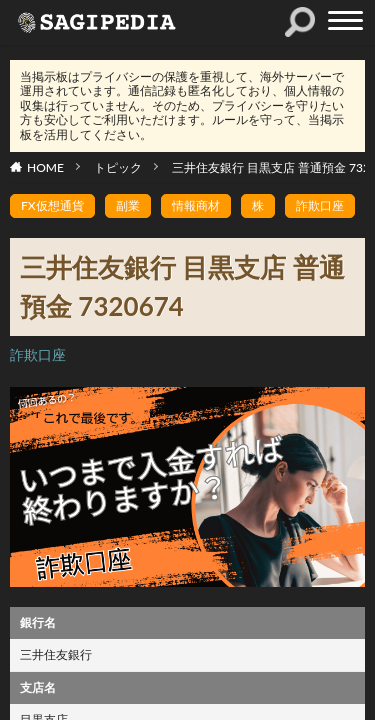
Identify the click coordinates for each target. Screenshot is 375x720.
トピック (118, 167)
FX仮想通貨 (52, 205)
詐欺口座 (320, 205)
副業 (128, 205)
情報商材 (196, 205)
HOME (45, 167)
